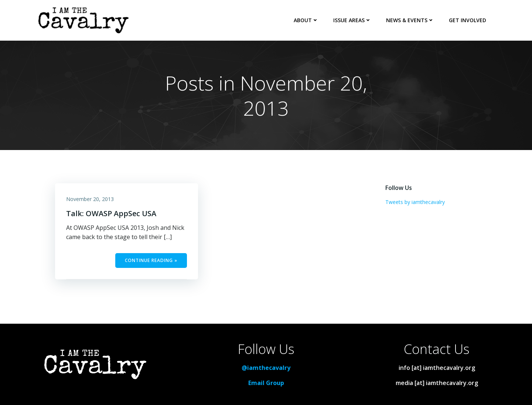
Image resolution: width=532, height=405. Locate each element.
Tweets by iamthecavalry (415, 202)
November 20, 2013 (90, 199)
